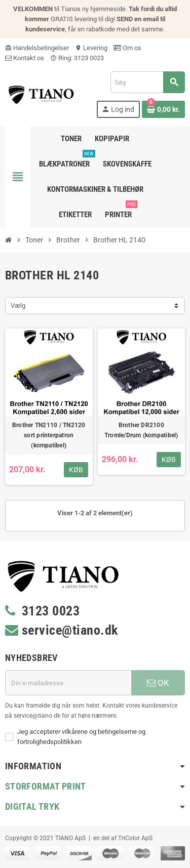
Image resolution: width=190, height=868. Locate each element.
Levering (91, 48)
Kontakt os (25, 58)
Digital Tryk (32, 807)
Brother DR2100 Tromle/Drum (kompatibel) (141, 430)
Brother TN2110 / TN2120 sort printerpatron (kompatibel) (49, 435)
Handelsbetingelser (37, 48)
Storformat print (46, 786)
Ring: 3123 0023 (77, 58)
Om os (127, 48)
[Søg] (147, 82)
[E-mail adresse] (68, 683)
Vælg (18, 305)
